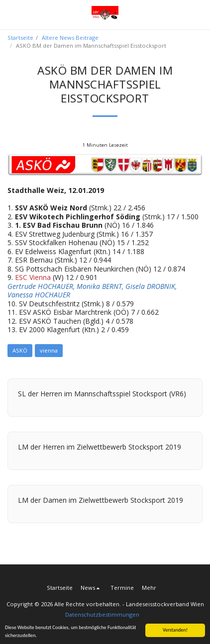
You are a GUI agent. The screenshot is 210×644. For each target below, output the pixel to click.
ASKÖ (20, 350)
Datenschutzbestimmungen (102, 614)
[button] (11, 14)
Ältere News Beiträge (70, 38)
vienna (49, 350)
